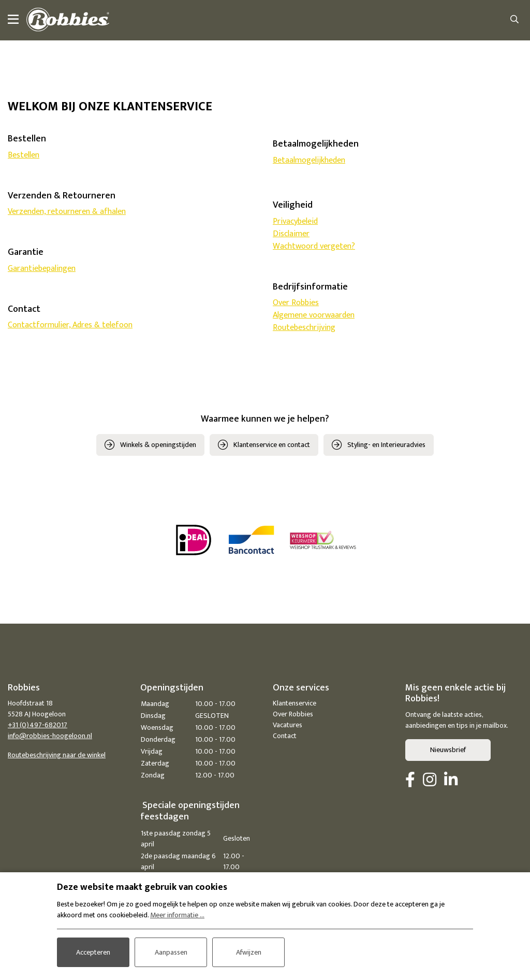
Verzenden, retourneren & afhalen (67, 212)
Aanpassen (171, 952)
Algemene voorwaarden (314, 315)
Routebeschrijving (304, 328)
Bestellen (24, 155)
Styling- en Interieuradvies (386, 445)
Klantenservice (295, 703)
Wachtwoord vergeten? (314, 246)
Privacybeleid (295, 221)
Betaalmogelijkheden (309, 160)
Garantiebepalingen (42, 269)
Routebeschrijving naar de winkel (57, 755)
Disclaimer (291, 234)
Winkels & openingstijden (158, 445)
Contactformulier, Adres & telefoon (70, 325)
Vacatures (288, 725)
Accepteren (93, 952)
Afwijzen (249, 952)
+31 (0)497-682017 (38, 725)
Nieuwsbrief (448, 750)
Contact (285, 736)
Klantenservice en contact (272, 445)
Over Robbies (296, 303)
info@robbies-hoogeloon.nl (50, 736)
